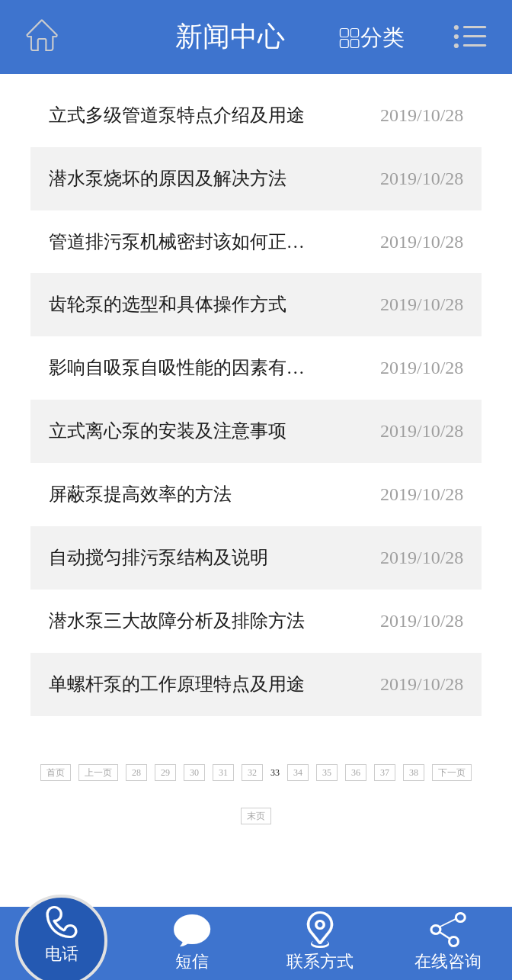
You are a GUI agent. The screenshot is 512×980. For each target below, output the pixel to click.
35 (327, 773)
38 (414, 773)
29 (165, 773)
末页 (256, 816)
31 (223, 773)
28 (136, 773)
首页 (56, 773)
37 (385, 773)
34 (298, 773)
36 (356, 773)
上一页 (98, 773)
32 (252, 773)
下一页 (452, 773)
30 (194, 773)
